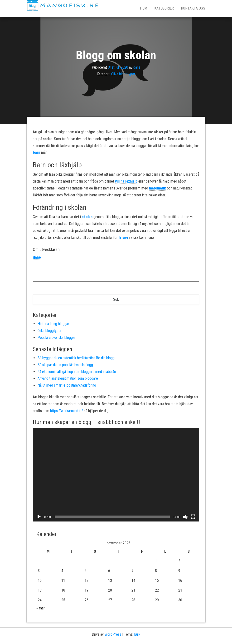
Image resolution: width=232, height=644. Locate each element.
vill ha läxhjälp (126, 181)
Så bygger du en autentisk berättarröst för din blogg (76, 358)
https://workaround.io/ (67, 411)
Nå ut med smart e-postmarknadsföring (67, 385)
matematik (157, 188)
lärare (123, 238)
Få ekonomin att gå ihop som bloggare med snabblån (77, 372)
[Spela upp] (39, 517)
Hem (144, 8)
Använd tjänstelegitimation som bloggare (68, 378)
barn (36, 152)
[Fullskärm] (193, 517)
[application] (116, 475)
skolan (87, 217)
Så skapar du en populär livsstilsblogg (65, 365)
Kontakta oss (193, 8)
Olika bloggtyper (123, 74)
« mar (41, 608)
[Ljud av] (185, 517)
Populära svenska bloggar (57, 338)
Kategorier (164, 8)
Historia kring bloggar (53, 324)
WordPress (113, 634)
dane (137, 67)
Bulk (137, 634)
